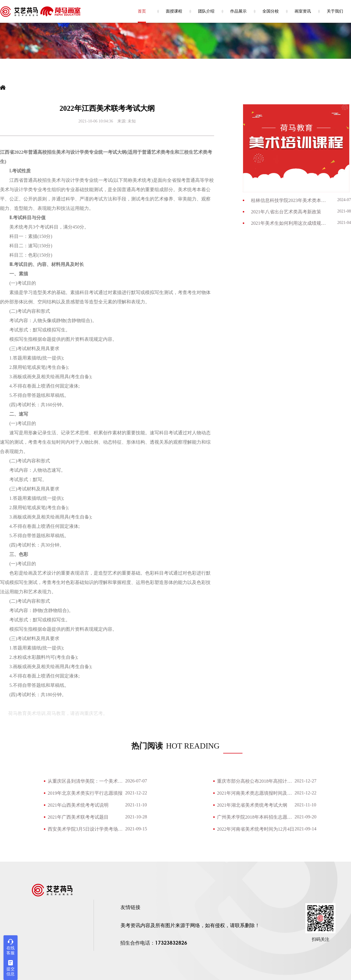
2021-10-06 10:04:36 (96, 121)
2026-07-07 (136, 781)
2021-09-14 (306, 829)
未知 (132, 121)
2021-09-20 (306, 817)
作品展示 (238, 11)
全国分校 (271, 11)
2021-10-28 (136, 817)
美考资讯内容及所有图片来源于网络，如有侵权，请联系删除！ (190, 925)
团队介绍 (206, 11)
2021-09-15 (136, 829)
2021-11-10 (136, 805)
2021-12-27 (306, 781)
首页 (142, 11)
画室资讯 (303, 11)
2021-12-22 (136, 793)
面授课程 (174, 11)
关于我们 (335, 11)
